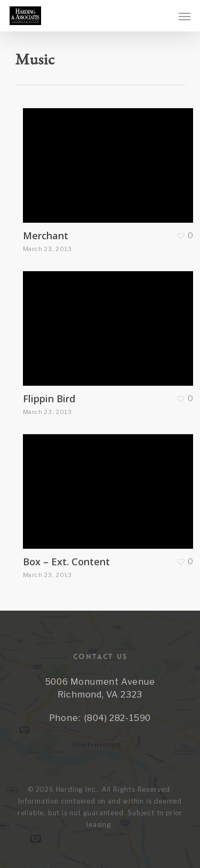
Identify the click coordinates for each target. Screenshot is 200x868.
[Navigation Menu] (185, 16)
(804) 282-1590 (118, 718)
